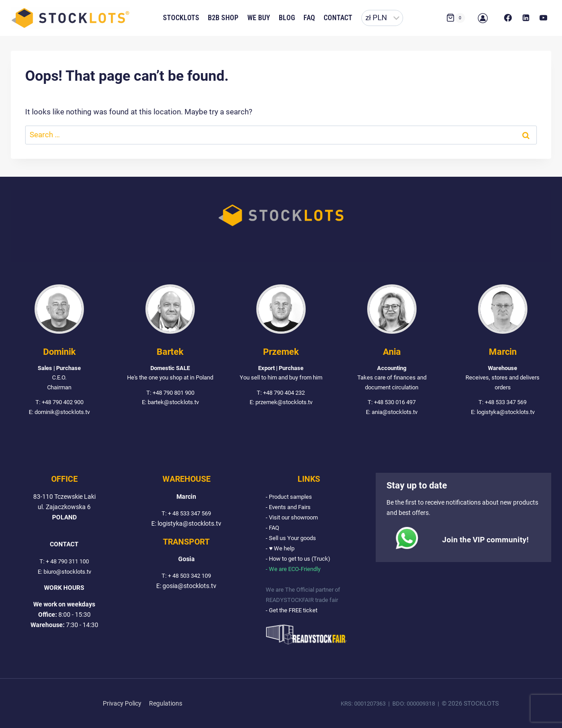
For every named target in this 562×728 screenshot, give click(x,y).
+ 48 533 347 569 (189, 513)
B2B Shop (223, 18)
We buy (259, 18)
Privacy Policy (122, 703)
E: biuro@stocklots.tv (64, 572)
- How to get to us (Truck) (301, 559)
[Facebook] (508, 18)
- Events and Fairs (290, 507)
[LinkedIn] (526, 18)
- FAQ (273, 528)
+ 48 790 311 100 (67, 561)
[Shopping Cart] (456, 18)
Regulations (166, 703)
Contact (338, 18)
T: (40, 561)
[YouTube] (544, 18)
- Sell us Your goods (293, 538)
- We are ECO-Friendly (295, 569)
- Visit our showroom (294, 517)
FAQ (309, 18)
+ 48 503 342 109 (189, 576)
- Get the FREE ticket (294, 610)
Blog (287, 18)
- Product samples (291, 497)
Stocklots (181, 18)
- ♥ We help (281, 548)
